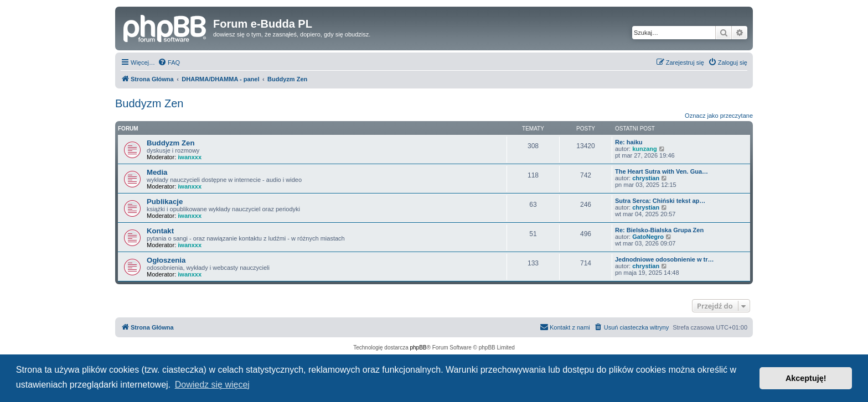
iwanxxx (190, 157)
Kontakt (160, 231)
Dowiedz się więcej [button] (212, 385)
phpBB (418, 348)
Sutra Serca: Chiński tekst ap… (660, 201)
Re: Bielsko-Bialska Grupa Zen (659, 230)
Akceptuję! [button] (806, 378)
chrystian (646, 178)
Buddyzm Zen (149, 103)
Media (157, 172)
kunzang (645, 149)
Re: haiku (629, 142)
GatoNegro (648, 237)
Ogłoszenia (166, 260)
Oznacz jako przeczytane (719, 116)
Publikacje (165, 202)
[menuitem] (169, 62)
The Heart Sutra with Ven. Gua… (662, 171)
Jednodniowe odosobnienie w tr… (664, 259)
